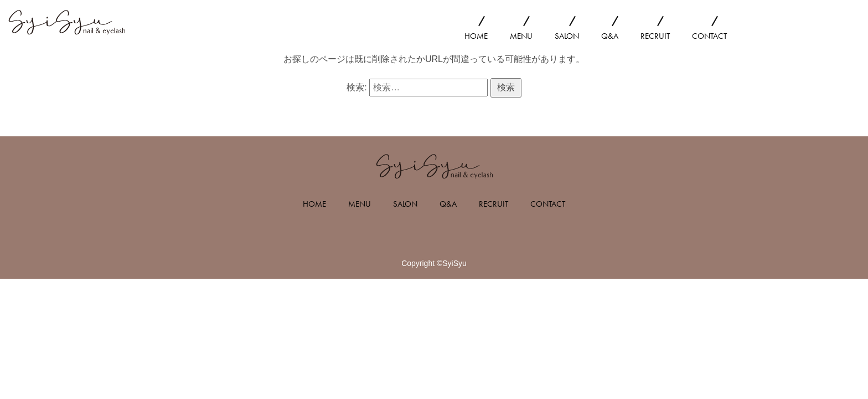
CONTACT (709, 36)
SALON (567, 36)
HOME (476, 36)
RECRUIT (655, 36)
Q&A (610, 36)
